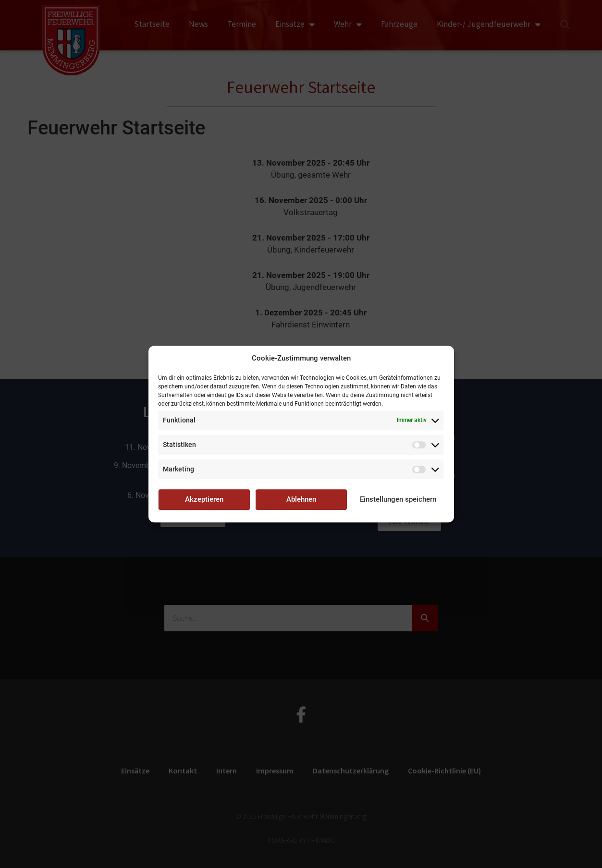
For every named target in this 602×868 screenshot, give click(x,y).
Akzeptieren (204, 499)
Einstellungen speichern (398, 499)
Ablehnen (301, 499)
